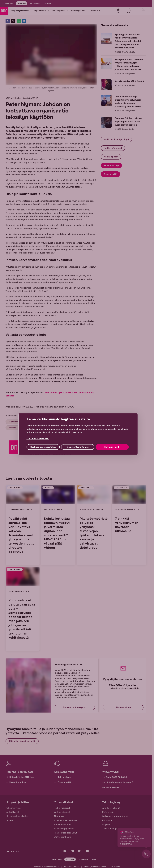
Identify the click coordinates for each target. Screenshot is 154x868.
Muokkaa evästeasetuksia (43, 447)
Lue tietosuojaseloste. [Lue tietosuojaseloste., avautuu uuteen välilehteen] (38, 438)
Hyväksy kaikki (112, 447)
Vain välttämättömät (78, 447)
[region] (78, 434)
